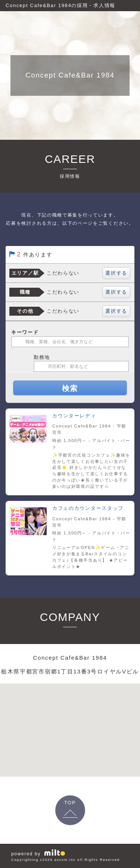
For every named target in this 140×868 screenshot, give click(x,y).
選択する (116, 273)
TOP (70, 803)
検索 (70, 388)
